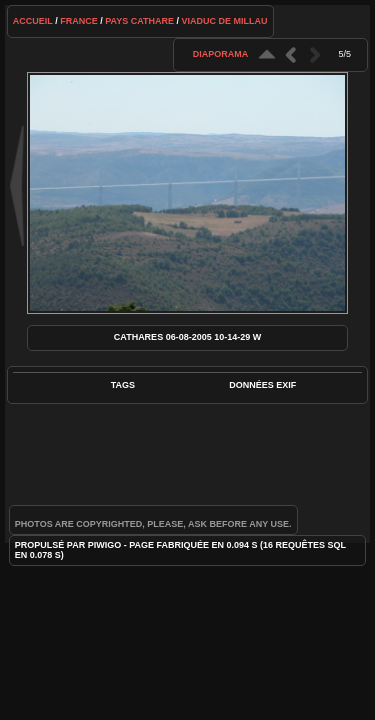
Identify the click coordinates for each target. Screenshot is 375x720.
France (79, 21)
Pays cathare (139, 21)
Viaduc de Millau (225, 21)
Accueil (33, 21)
